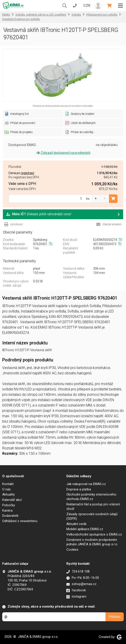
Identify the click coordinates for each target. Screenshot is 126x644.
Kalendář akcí (12, 500)
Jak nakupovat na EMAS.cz (86, 484)
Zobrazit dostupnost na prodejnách (63, 153)
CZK (87, 5)
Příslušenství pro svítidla (102, 15)
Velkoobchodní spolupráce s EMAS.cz (94, 534)
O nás (6, 489)
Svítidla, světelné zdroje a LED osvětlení (41, 15)
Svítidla (76, 15)
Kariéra (7, 511)
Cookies (72, 550)
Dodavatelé (10, 516)
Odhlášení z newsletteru (20, 521)
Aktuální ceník (76, 524)
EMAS (6, 15)
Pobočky (9, 505)
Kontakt (8, 484)
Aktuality (8, 494)
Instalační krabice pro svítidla (21, 19)
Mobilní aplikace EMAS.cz (85, 529)
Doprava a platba (79, 489)
